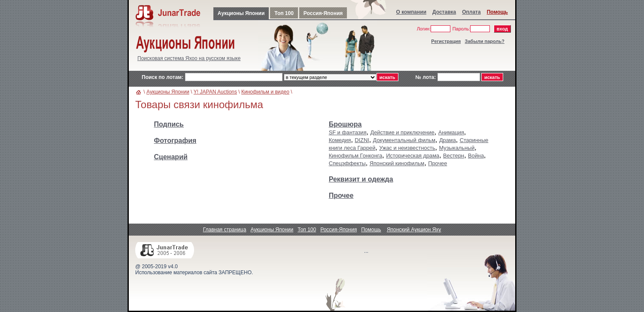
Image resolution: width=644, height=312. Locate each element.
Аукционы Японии (241, 13)
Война (476, 156)
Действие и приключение (402, 132)
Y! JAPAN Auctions (215, 92)
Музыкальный (457, 148)
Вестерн (454, 156)
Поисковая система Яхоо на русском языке (189, 58)
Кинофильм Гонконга (356, 156)
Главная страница (225, 230)
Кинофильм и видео (265, 92)
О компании (412, 12)
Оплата (471, 12)
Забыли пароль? (485, 41)
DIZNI (362, 140)
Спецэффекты (347, 163)
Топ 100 (284, 13)
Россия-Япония (323, 13)
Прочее (437, 163)
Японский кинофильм (397, 163)
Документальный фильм (404, 140)
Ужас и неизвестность (407, 148)
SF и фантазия (348, 132)
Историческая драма (413, 156)
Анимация (451, 132)
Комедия (340, 140)
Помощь (497, 12)
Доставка (444, 12)
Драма (448, 140)
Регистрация (446, 41)
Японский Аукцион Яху (414, 230)
